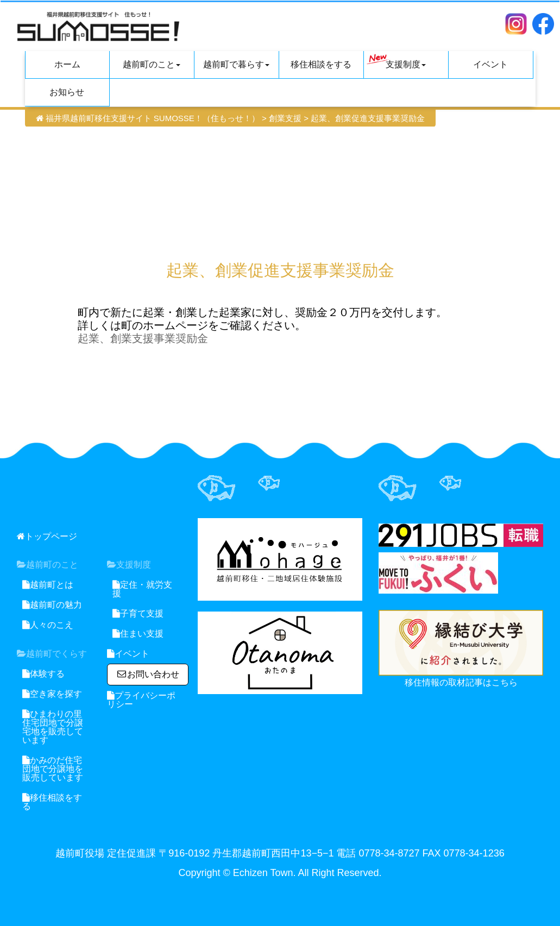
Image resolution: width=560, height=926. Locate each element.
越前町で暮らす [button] (236, 64)
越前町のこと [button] (152, 64)
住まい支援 (138, 634)
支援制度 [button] (397, 61)
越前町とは (48, 585)
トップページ (47, 536)
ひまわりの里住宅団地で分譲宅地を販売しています (53, 727)
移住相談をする (321, 64)
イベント (490, 64)
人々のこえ (48, 625)
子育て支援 (138, 613)
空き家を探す (52, 694)
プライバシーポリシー (141, 700)
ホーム (67, 64)
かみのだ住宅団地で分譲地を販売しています (53, 769)
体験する (43, 674)
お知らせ (67, 92)
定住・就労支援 (142, 589)
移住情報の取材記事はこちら (461, 682)
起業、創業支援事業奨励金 (143, 338)
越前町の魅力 (52, 605)
